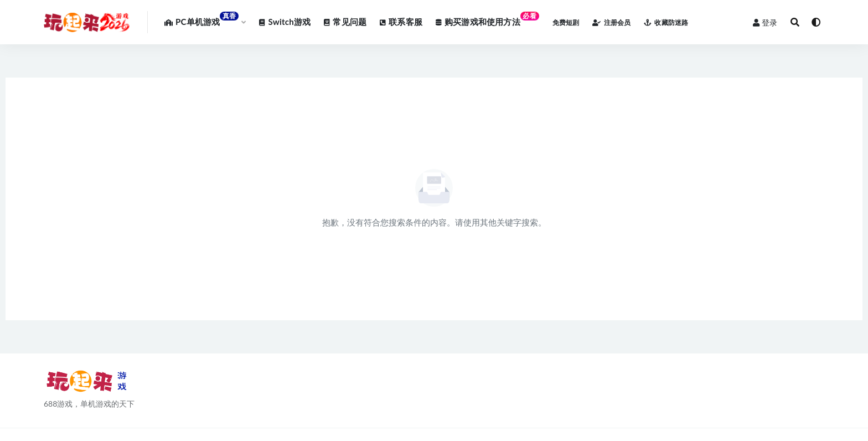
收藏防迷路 (666, 22)
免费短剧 (566, 22)
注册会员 (611, 22)
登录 (765, 22)
